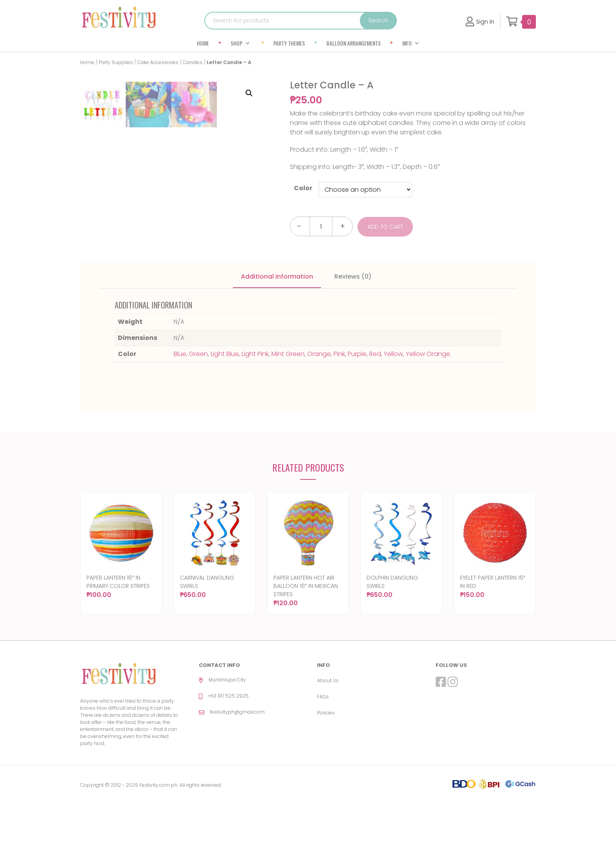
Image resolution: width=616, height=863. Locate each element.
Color (303, 188)
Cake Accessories (158, 62)
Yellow (393, 416)
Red (375, 416)
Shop (240, 43)
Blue (180, 416)
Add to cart (386, 226)
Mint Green (288, 416)
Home (203, 43)
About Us (328, 742)
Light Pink (255, 416)
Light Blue (225, 416)
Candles (192, 62)
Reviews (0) (353, 339)
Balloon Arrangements (354, 43)
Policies (326, 774)
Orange (319, 416)
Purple (357, 416)
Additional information (277, 339)
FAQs (323, 758)
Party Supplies (116, 62)
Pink (339, 416)
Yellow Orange (428, 416)
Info (411, 43)
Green (198, 416)
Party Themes (289, 43)
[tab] (277, 339)
